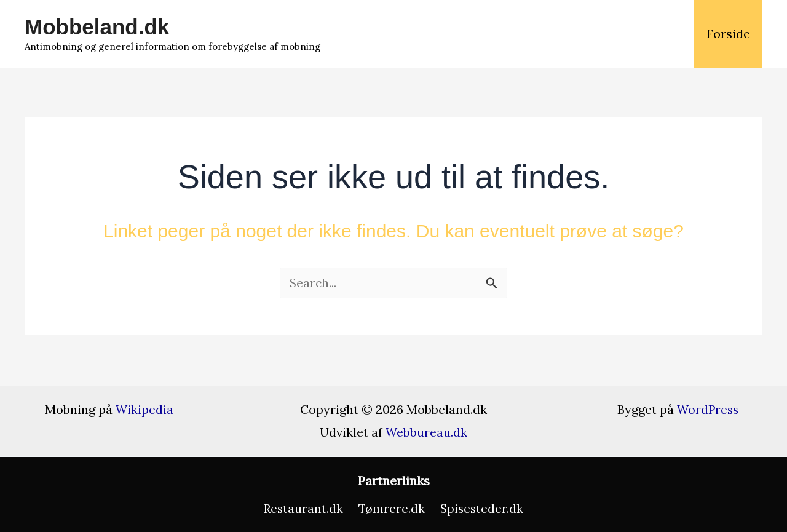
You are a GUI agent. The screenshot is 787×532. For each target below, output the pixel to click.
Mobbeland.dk (97, 27)
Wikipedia (145, 409)
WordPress (708, 409)
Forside (728, 34)
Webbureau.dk (427, 431)
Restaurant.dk (305, 508)
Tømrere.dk (391, 508)
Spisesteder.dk (480, 508)
